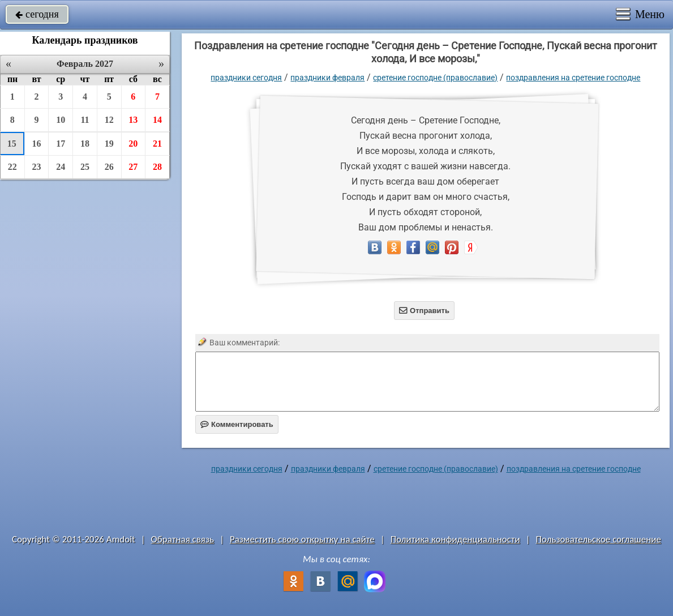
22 (12, 167)
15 (12, 144)
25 (85, 167)
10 (61, 120)
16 (37, 144)
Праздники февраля (327, 78)
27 (133, 167)
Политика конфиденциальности (455, 539)
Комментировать (237, 424)
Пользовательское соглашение (599, 539)
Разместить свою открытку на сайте (302, 539)
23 (37, 167)
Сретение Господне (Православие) (435, 78)
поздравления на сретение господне (573, 78)
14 (157, 120)
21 (157, 144)
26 (109, 167)
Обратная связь (183, 539)
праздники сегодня (246, 78)
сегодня (37, 14)
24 (61, 167)
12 (109, 120)
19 (109, 144)
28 (157, 167)
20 (133, 144)
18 (85, 144)
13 (133, 120)
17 (61, 144)
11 (85, 120)
